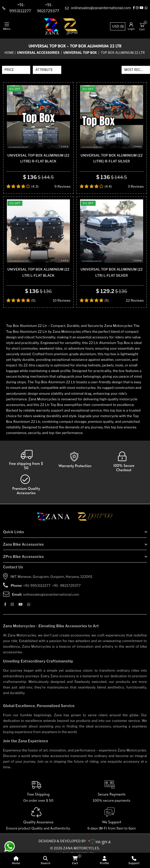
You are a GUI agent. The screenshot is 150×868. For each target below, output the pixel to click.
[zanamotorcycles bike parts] (99, 850)
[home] (16, 860)
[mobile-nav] (7, 27)
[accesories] (26, 494)
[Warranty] (26, 469)
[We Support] (112, 828)
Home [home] (9, 53)
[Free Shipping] (38, 801)
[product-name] (38, 119)
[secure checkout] (124, 471)
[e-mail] (98, 8)
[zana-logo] (51, 27)
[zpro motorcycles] (95, 527)
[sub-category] (80, 53)
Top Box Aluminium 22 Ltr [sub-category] (123, 53)
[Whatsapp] (146, 8)
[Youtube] (141, 8)
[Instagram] (137, 8)
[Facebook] (134, 8)
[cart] (75, 860)
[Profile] (104, 860)
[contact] (21, 8)
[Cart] (142, 25)
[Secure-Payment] (112, 801)
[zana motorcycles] (56, 527)
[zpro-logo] (71, 27)
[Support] (134, 860)
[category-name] (39, 53)
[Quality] (38, 828)
